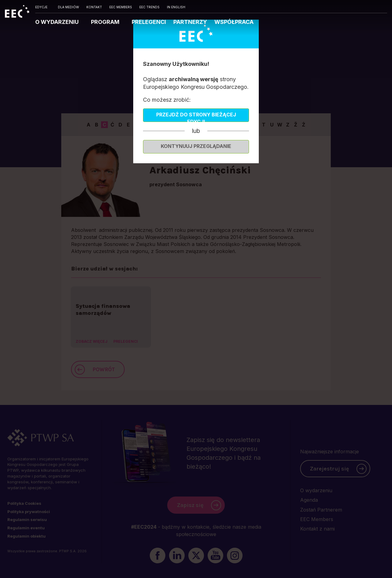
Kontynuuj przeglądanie (196, 146)
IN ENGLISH (176, 7)
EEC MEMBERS (121, 7)
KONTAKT (94, 7)
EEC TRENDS (149, 7)
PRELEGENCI (149, 22)
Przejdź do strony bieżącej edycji (196, 117)
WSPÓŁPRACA (234, 22)
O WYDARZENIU (58, 22)
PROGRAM (106, 22)
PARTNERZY (190, 22)
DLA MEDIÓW (68, 7)
